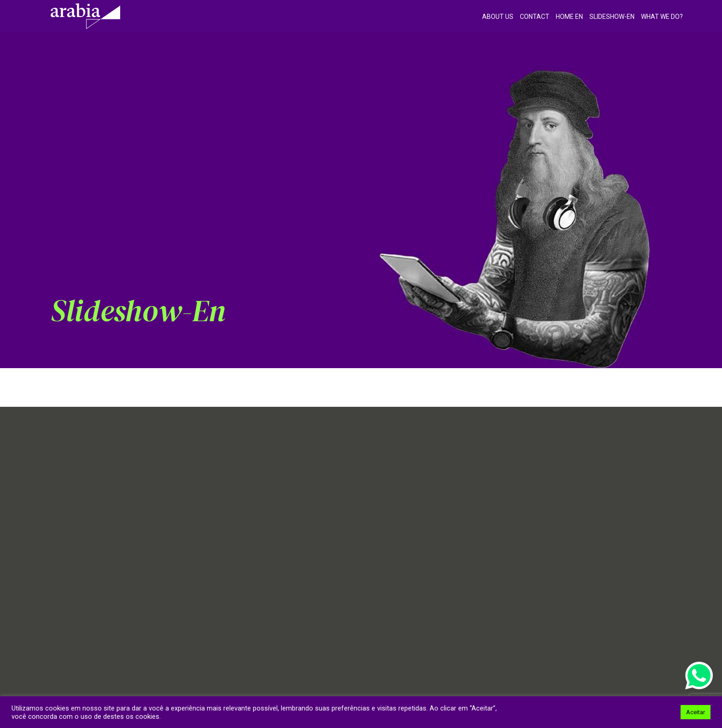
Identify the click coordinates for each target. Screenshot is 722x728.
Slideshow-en (612, 17)
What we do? (662, 17)
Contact (535, 17)
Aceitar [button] (696, 712)
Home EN (569, 17)
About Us (498, 17)
